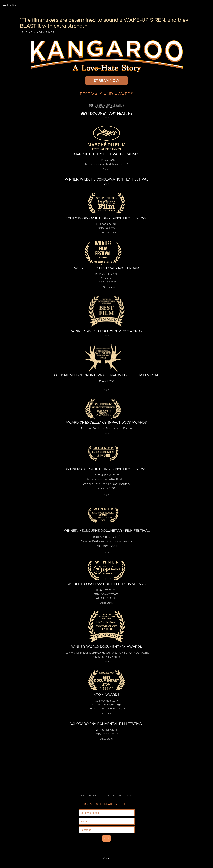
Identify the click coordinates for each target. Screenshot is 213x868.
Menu (10, 5)
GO (106, 838)
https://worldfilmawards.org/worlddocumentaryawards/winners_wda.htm (106, 653)
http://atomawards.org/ (106, 705)
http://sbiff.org (106, 228)
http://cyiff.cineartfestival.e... (107, 480)
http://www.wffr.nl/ (107, 278)
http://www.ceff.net (107, 734)
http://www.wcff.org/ (107, 594)
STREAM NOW (106, 81)
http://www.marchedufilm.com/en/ (106, 164)
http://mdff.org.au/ (106, 537)
